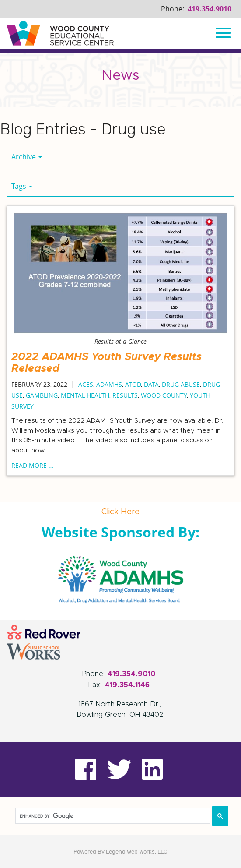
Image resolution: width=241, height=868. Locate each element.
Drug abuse (181, 384)
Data (151, 384)
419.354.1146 (127, 685)
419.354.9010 (210, 9)
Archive (27, 157)
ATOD (133, 384)
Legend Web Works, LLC (137, 852)
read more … (32, 465)
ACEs (86, 384)
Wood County (164, 395)
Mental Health (85, 395)
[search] (113, 816)
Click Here (120, 512)
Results (125, 395)
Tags (22, 186)
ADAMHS (109, 384)
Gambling (42, 395)
